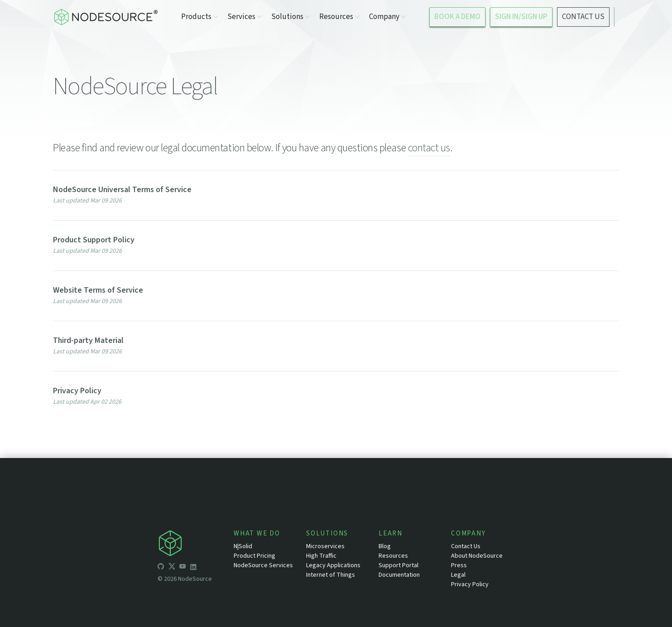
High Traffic (321, 556)
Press (459, 565)
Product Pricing (254, 556)
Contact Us (466, 546)
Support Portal (398, 565)
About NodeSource (477, 556)
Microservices (325, 546)
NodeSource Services (263, 565)
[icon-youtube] (182, 568)
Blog (385, 546)
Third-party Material (88, 340)
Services (245, 17)
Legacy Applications (333, 565)
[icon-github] (161, 568)
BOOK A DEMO (457, 17)
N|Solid (243, 546)
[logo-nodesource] (105, 17)
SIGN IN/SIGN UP (521, 17)
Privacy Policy (77, 391)
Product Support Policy (94, 240)
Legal (458, 575)
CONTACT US (583, 17)
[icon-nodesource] (196, 545)
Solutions (291, 17)
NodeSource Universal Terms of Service (122, 190)
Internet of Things (331, 575)
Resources (340, 17)
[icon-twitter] (172, 568)
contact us (429, 148)
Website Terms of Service (98, 290)
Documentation (399, 575)
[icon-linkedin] (193, 568)
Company (388, 17)
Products (200, 17)
